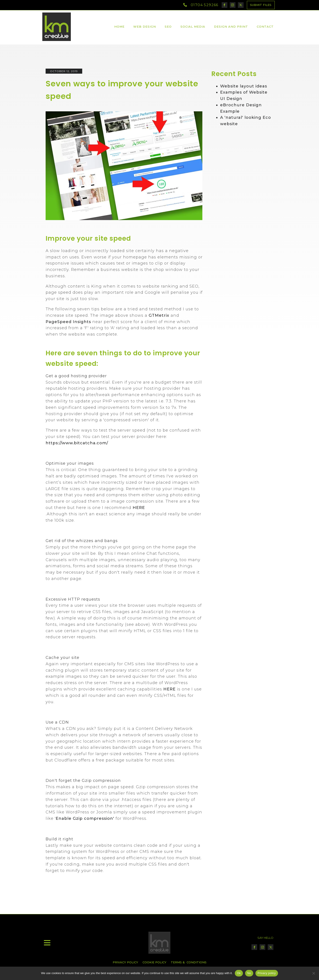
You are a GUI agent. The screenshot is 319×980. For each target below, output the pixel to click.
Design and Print (231, 27)
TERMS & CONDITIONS (189, 962)
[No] (314, 973)
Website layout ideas (244, 86)
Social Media (193, 27)
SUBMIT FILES (261, 5)
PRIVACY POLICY (125, 962)
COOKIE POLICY (154, 962)
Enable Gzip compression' (85, 818)
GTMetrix (159, 315)
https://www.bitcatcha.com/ (77, 443)
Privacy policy (267, 973)
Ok (239, 973)
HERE (139, 508)
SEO (168, 27)
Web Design (145, 27)
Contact (265, 27)
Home (119, 27)
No (249, 973)
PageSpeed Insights (69, 322)
